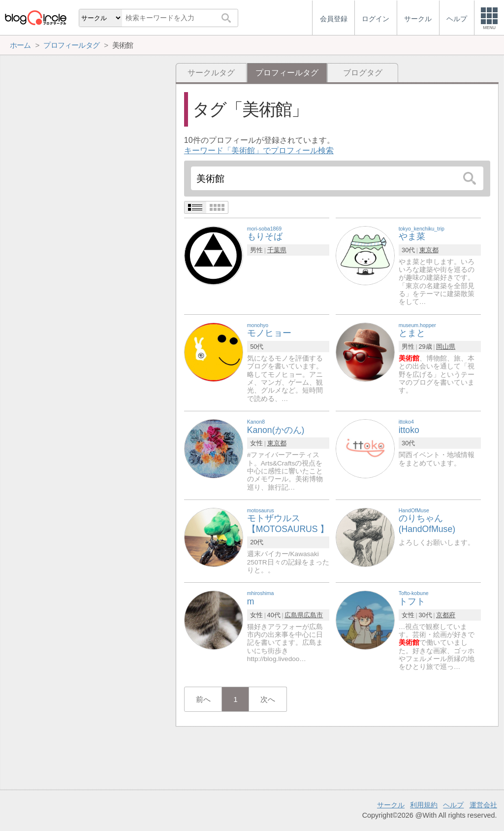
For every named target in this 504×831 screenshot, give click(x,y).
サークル (391, 805)
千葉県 (277, 250)
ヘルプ (453, 805)
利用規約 (424, 805)
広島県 (294, 615)
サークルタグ (211, 73)
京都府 (446, 615)
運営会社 (483, 805)
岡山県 (446, 347)
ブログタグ (363, 73)
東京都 (429, 250)
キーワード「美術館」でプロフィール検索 (259, 150)
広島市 (313, 615)
